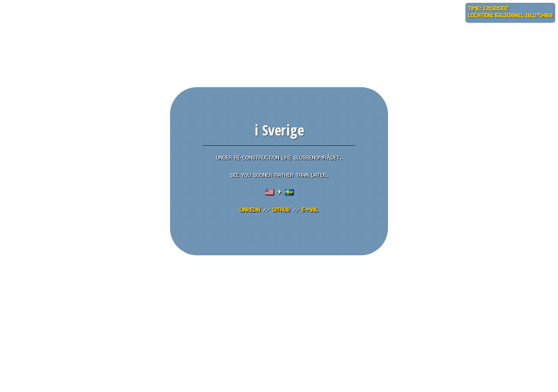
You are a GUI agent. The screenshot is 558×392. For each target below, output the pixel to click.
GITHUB (281, 210)
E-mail (310, 210)
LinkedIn (250, 210)
